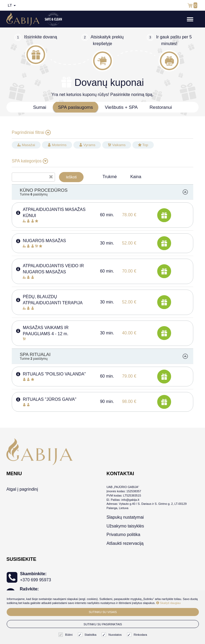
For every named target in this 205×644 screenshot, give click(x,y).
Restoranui (161, 107)
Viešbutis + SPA (121, 107)
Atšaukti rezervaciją (125, 543)
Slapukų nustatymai (125, 517)
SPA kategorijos (30, 161)
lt (12, 5)
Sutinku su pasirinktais (103, 624)
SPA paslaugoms (76, 107)
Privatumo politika (123, 535)
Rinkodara (138, 635)
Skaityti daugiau (168, 603)
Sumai (40, 107)
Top (143, 145)
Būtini (66, 635)
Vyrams (87, 145)
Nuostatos (112, 635)
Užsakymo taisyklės (125, 526)
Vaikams (117, 145)
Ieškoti (71, 177)
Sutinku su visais (103, 612)
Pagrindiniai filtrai (31, 133)
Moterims (57, 145)
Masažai (26, 145)
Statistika (88, 635)
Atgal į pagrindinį (22, 489)
